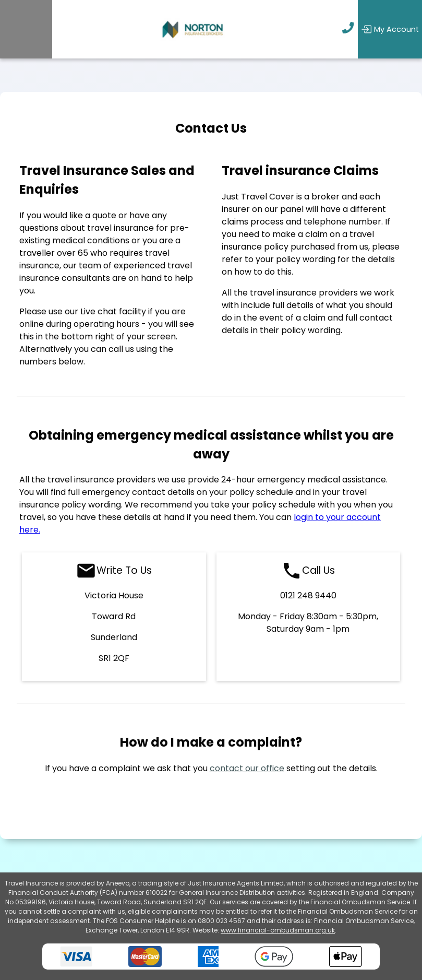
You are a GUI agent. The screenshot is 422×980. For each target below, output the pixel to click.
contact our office (247, 768)
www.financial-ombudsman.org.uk (278, 930)
